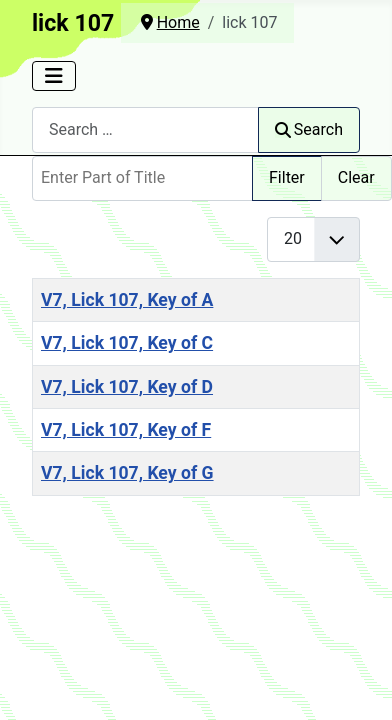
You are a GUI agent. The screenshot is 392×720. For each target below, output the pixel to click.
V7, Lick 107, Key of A (127, 300)
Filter (287, 177)
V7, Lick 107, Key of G (127, 473)
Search (309, 129)
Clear (356, 177)
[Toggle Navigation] (54, 76)
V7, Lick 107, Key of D (127, 387)
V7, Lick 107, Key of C (127, 343)
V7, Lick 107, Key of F (126, 430)
